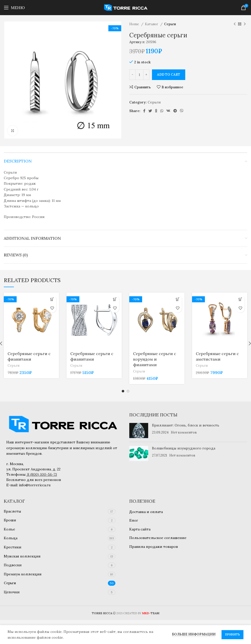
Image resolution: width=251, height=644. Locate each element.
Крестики (13, 547)
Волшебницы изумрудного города (184, 448)
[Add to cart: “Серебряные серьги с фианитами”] (52, 299)
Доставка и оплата (146, 512)
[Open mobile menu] (14, 8)
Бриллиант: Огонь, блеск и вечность (186, 425)
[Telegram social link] (175, 111)
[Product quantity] (139, 75)
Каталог (152, 24)
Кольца (11, 538)
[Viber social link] (182, 111)
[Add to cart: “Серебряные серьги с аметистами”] (240, 299)
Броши (10, 520)
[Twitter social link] (150, 111)
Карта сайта (140, 529)
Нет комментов (184, 432)
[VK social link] (168, 111)
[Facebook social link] (144, 111)
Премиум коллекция (23, 574)
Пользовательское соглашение (158, 538)
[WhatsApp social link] (162, 111)
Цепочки (12, 592)
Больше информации (194, 634)
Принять (232, 634)
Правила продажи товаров (154, 547)
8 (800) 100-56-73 (42, 474)
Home (135, 24)
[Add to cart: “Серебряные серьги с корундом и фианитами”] (178, 299)
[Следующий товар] (245, 24)
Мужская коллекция (22, 556)
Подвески (13, 565)
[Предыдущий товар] (235, 24)
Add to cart (169, 75)
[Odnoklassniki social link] (156, 111)
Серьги (170, 24)
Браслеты (12, 511)
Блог (134, 520)
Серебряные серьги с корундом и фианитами (155, 359)
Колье (9, 529)
